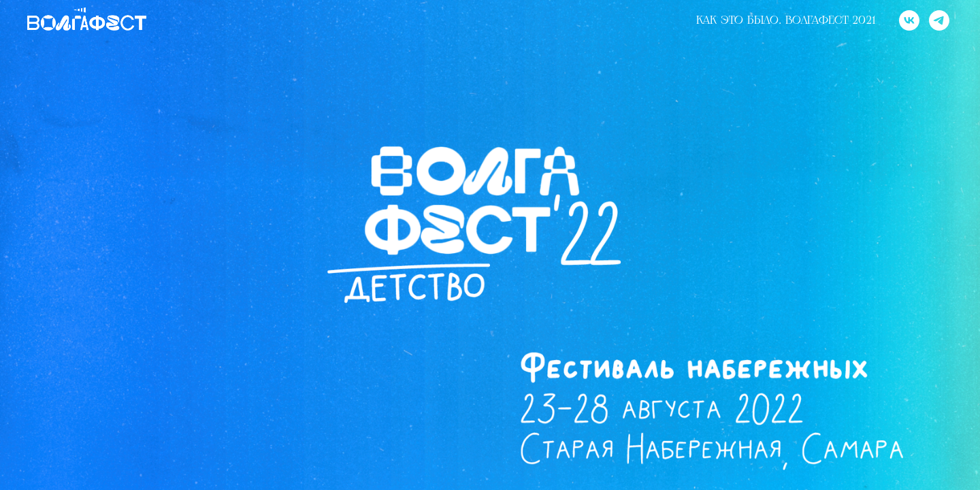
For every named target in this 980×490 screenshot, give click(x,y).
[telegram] (939, 20)
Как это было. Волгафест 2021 (786, 20)
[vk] (909, 20)
